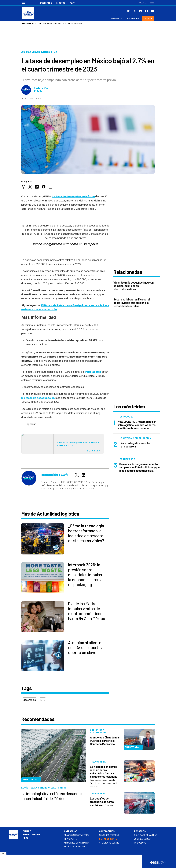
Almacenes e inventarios (77, 843)
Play (72, 3)
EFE (42, 700)
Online (27, 831)
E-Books (61, 3)
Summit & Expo (31, 835)
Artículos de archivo (75, 847)
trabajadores (93, 372)
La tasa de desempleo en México (73, 196)
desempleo (30, 700)
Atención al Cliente (109, 843)
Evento (148, 18)
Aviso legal (140, 843)
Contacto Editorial (109, 835)
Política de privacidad (146, 835)
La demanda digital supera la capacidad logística (59, 24)
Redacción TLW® (41, 90)
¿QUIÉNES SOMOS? (143, 839)
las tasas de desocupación (38, 398)
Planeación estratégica (77, 835)
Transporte (70, 839)
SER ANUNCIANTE (108, 839)
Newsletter (45, 3)
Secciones (116, 18)
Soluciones (133, 18)
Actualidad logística (39, 52)
